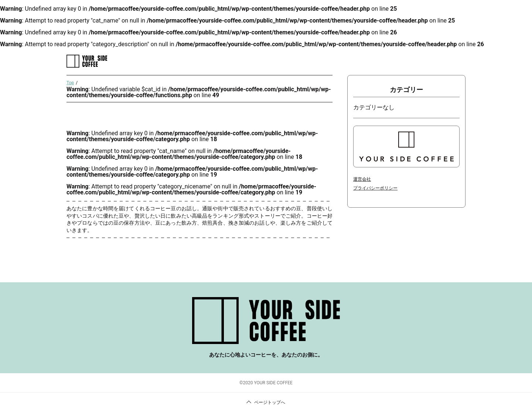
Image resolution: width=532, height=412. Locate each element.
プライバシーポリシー (375, 188)
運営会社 (362, 179)
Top (70, 83)
